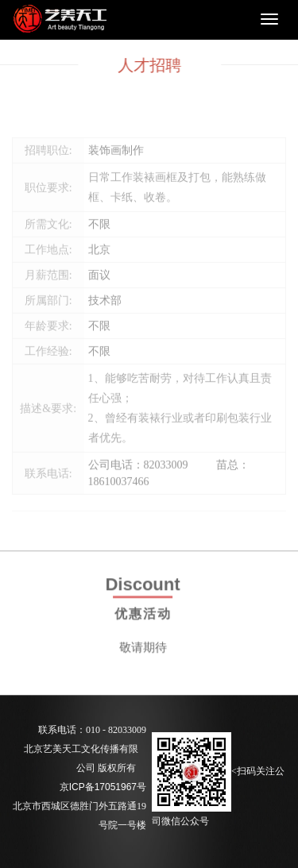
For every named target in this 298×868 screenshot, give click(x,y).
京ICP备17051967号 (103, 787)
